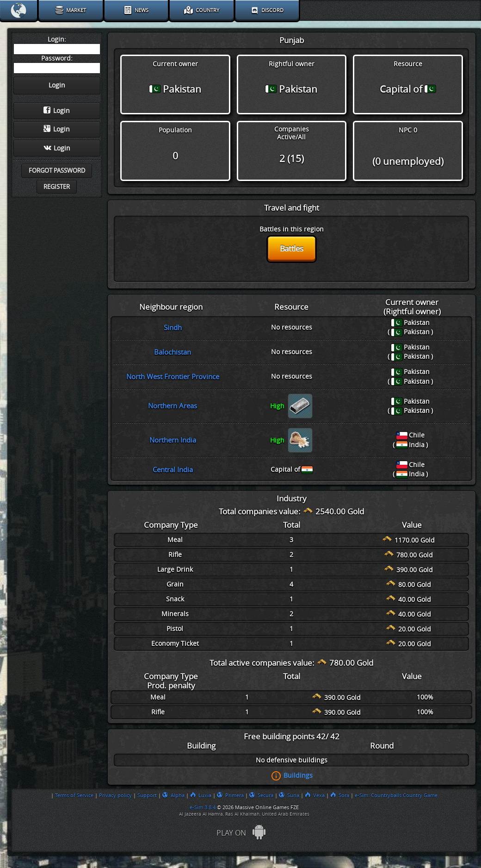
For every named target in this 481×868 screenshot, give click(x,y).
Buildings (298, 776)
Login (57, 111)
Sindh (173, 328)
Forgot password (57, 171)
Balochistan (173, 352)
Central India (173, 470)
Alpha (173, 795)
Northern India (173, 440)
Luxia (201, 795)
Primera (230, 795)
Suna (289, 795)
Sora (340, 795)
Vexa (315, 795)
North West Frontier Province (173, 377)
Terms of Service (74, 795)
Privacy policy (115, 795)
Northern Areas (173, 406)
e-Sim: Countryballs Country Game (396, 795)
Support (147, 795)
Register (57, 187)
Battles (292, 249)
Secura (261, 795)
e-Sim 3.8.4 (203, 807)
